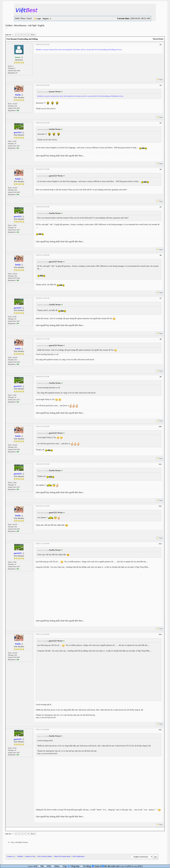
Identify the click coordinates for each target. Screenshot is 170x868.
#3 (161, 123)
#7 (161, 298)
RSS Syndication (79, 856)
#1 (161, 45)
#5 (161, 207)
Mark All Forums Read (62, 856)
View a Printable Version (19, 842)
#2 (161, 85)
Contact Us (11, 856)
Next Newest (22, 829)
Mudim (30, 866)
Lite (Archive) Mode (44, 856)
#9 (161, 377)
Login (39, 19)
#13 (160, 544)
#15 (160, 730)
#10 (160, 427)
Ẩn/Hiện (134, 866)
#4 (161, 169)
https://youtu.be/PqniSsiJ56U (46, 717)
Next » (33, 34)
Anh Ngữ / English (36, 25)
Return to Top (30, 856)
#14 (160, 634)
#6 (161, 255)
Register (46, 19)
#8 (161, 339)
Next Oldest (12, 829)
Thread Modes (158, 39)
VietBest (9, 25)
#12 (160, 506)
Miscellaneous (20, 25)
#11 (160, 464)
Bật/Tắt (124, 866)
